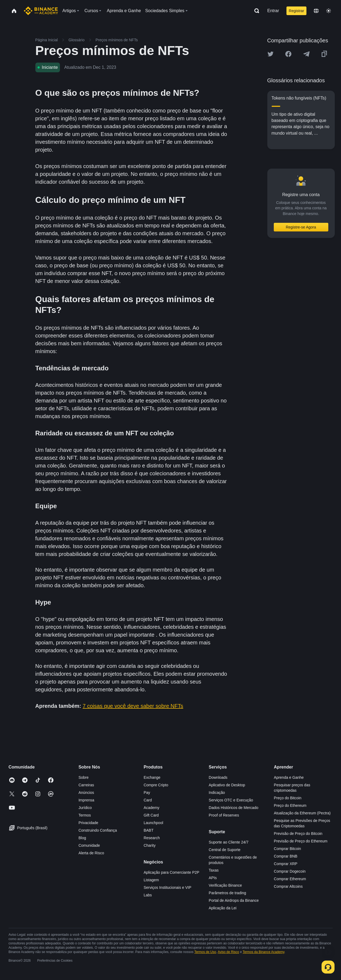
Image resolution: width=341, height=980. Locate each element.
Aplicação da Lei (223, 908)
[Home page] (41, 11)
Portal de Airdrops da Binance (234, 900)
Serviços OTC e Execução (231, 800)
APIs (213, 878)
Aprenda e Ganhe (289, 777)
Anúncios (86, 793)
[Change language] (316, 11)
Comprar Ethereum (290, 879)
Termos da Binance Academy (264, 952)
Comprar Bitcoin (287, 849)
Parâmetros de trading (227, 893)
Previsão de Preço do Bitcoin (298, 834)
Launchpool (153, 823)
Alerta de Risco (91, 853)
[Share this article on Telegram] (306, 54)
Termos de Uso (205, 952)
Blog (82, 838)
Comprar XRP (286, 864)
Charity (150, 845)
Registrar (297, 11)
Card (148, 800)
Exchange (152, 777)
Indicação (217, 793)
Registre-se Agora (301, 227)
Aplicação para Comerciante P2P (171, 872)
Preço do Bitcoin (288, 798)
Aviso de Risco (228, 952)
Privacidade (88, 823)
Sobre (84, 777)
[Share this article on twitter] (271, 54)
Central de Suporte (225, 850)
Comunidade (89, 845)
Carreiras (86, 785)
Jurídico (85, 808)
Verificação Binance (225, 885)
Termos (85, 815)
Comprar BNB (286, 856)
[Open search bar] (255, 11)
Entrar (273, 11)
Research (152, 838)
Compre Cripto (156, 785)
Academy (151, 808)
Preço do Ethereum (290, 805)
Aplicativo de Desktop (227, 785)
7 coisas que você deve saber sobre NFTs (133, 706)
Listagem (151, 880)
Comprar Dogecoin (290, 871)
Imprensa (86, 800)
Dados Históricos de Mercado (234, 808)
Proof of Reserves (224, 815)
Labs (148, 895)
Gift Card (151, 815)
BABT (149, 830)
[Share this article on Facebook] (288, 54)
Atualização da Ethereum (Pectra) (302, 813)
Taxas (214, 870)
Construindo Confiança (98, 830)
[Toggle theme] (329, 11)
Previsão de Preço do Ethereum (301, 841)
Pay (147, 793)
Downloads (218, 777)
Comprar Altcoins (288, 886)
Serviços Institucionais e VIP (168, 887)
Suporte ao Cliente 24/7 (229, 842)
